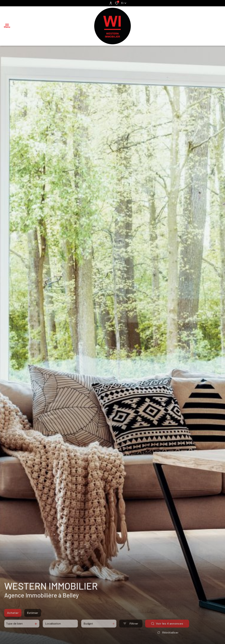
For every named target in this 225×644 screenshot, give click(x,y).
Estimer (33, 618)
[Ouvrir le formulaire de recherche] (131, 629)
